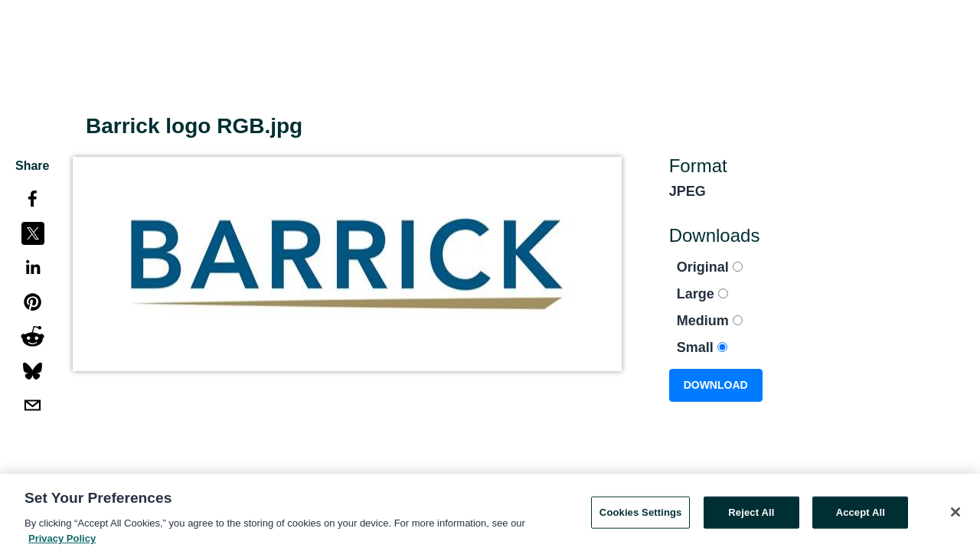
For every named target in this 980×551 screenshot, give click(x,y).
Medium (710, 321)
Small (702, 347)
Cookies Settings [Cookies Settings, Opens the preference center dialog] (641, 515)
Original (710, 267)
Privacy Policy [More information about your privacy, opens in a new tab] (62, 541)
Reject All (751, 515)
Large (702, 294)
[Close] (955, 515)
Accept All (861, 515)
